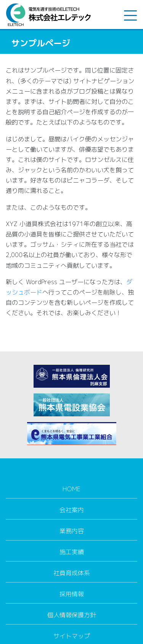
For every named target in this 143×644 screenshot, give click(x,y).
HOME (71, 489)
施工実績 (72, 552)
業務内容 (72, 531)
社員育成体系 (72, 573)
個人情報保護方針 (72, 615)
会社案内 (72, 510)
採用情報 (72, 594)
